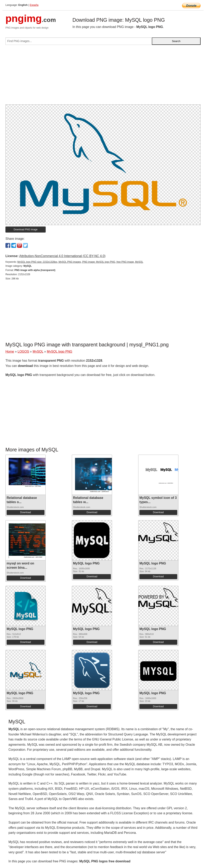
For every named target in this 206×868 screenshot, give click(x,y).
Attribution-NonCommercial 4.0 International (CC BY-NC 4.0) (62, 256)
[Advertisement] (103, 76)
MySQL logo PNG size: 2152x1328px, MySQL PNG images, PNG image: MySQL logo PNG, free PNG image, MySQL (80, 262)
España (34, 5)
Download (25, 512)
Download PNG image (26, 230)
